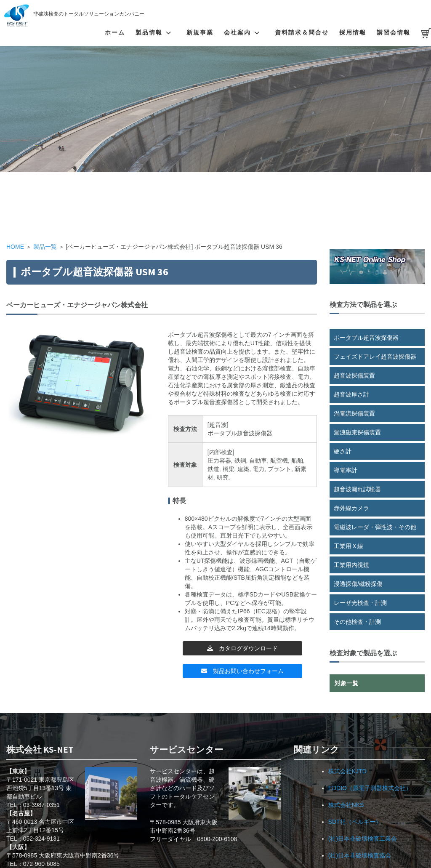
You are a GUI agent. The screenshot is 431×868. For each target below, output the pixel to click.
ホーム (115, 32)
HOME (15, 247)
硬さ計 (343, 451)
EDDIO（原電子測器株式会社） (370, 788)
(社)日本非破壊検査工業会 (363, 839)
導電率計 (346, 470)
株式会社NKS (346, 805)
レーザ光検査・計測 (360, 603)
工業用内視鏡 (351, 565)
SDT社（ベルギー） (355, 822)
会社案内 (237, 32)
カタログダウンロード (242, 648)
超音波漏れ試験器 (357, 489)
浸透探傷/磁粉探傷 (358, 584)
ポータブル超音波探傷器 (366, 338)
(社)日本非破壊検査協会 (360, 855)
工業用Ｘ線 (349, 546)
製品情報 (149, 32)
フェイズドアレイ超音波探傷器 (375, 357)
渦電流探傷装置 (354, 413)
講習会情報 (394, 32)
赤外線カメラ (351, 508)
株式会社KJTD (347, 771)
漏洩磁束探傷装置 (357, 432)
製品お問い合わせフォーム (242, 671)
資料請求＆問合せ (302, 32)
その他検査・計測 (357, 622)
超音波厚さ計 (351, 394)
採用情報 (353, 32)
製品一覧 (45, 247)
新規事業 (200, 32)
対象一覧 (346, 683)
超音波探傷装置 (354, 375)
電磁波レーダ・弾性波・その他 (375, 527)
